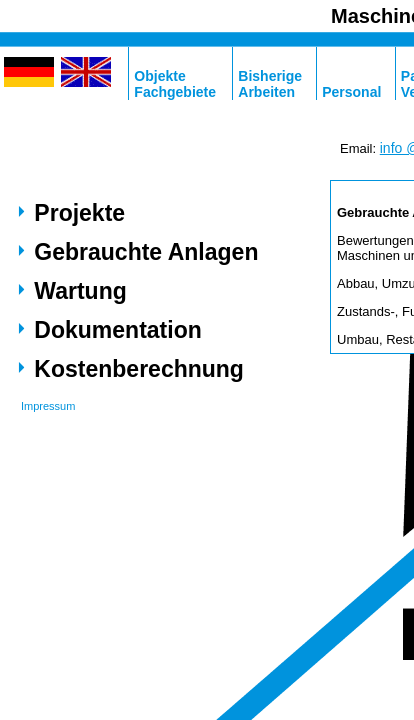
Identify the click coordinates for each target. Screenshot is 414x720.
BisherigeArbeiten (270, 84)
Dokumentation (117, 330)
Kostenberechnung (139, 369)
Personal (351, 92)
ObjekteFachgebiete (175, 84)
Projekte (79, 213)
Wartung (80, 291)
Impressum (48, 406)
